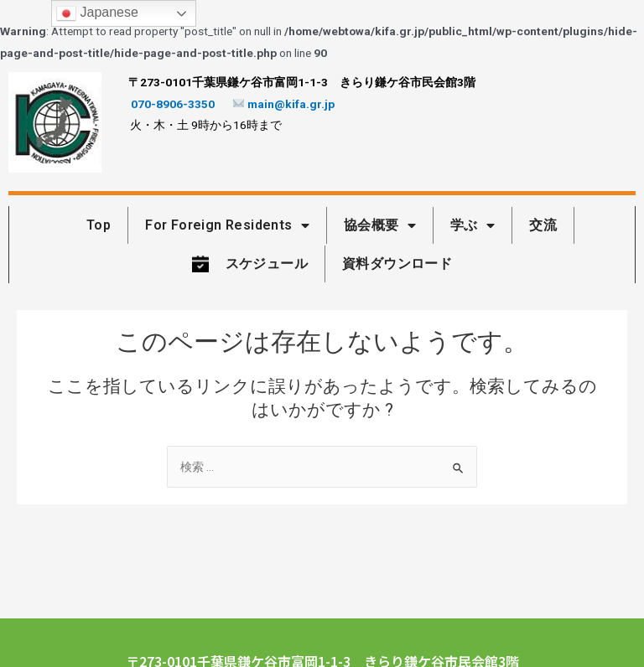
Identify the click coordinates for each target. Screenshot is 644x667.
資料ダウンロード (397, 264)
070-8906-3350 (173, 104)
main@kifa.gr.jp (284, 104)
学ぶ (473, 225)
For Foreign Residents (227, 225)
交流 (543, 225)
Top (99, 225)
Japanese (97, 13)
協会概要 (380, 225)
